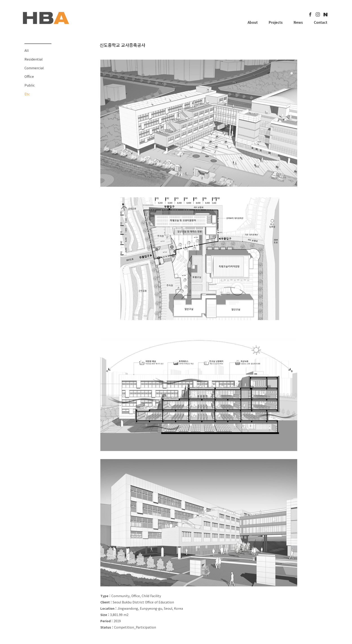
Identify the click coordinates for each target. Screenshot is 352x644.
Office (29, 76)
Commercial (34, 68)
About (253, 22)
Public (30, 85)
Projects (276, 22)
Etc (27, 94)
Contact (321, 22)
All (27, 50)
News (298, 22)
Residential (34, 59)
